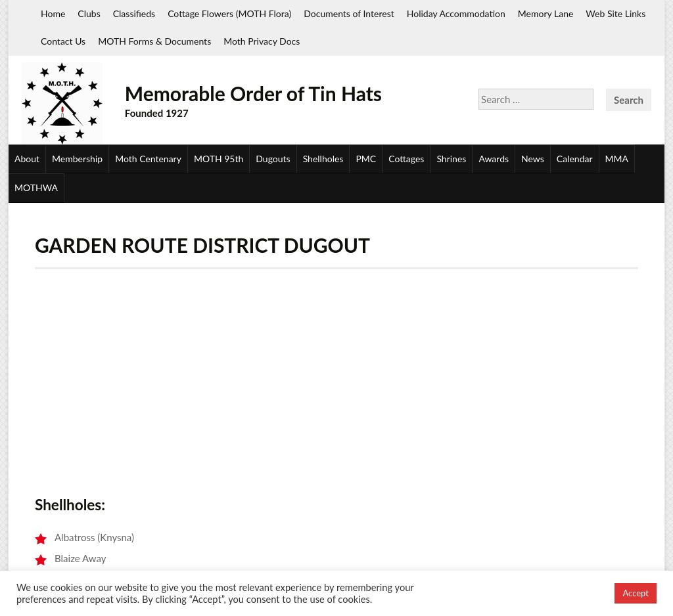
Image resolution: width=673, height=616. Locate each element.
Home (53, 13)
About (27, 159)
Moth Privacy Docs (262, 41)
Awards (494, 159)
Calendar (575, 159)
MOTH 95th (219, 159)
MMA (617, 159)
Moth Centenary (148, 159)
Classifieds (134, 13)
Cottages (406, 159)
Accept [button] (636, 593)
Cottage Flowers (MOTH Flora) (229, 13)
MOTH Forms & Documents (154, 41)
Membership (77, 159)
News (533, 159)
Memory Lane (546, 13)
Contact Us (63, 41)
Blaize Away (80, 558)
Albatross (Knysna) (94, 537)
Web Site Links (615, 13)
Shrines (451, 159)
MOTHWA (36, 187)
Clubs (89, 13)
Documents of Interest (349, 13)
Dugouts (273, 159)
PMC (366, 159)
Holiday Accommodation (456, 13)
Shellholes (323, 159)
